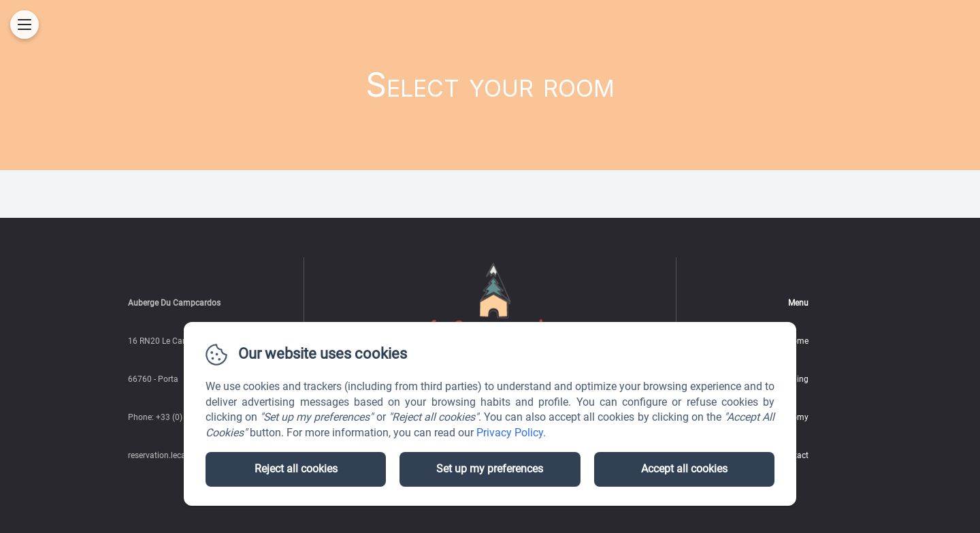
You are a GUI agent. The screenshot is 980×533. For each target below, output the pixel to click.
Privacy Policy (510, 433)
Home (797, 341)
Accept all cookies (684, 469)
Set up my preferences (490, 469)
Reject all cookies (296, 469)
